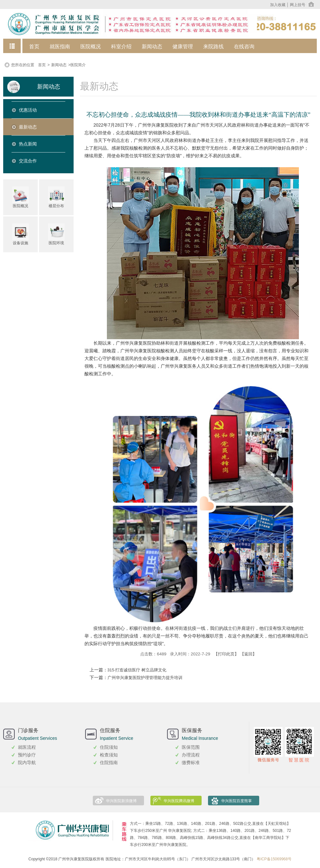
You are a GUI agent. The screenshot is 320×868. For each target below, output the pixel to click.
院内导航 (27, 762)
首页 (34, 47)
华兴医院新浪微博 (121, 801)
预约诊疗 (27, 755)
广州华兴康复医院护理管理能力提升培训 (145, 678)
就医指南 (60, 47)
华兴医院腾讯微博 (179, 801)
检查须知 (109, 755)
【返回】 (248, 654)
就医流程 (27, 747)
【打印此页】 (226, 654)
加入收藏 (278, 5)
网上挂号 (298, 5)
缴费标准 (191, 762)
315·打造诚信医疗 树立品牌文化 (137, 670)
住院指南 (109, 762)
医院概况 (91, 47)
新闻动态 (152, 47)
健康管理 (183, 47)
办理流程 (191, 755)
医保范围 (191, 747)
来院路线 (213, 47)
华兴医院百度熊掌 (236, 801)
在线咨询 (244, 47)
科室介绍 (121, 47)
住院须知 (109, 747)
